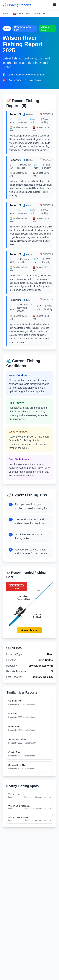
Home (5, 14)
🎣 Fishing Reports (17, 5)
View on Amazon (29, 630)
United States (21, 14)
